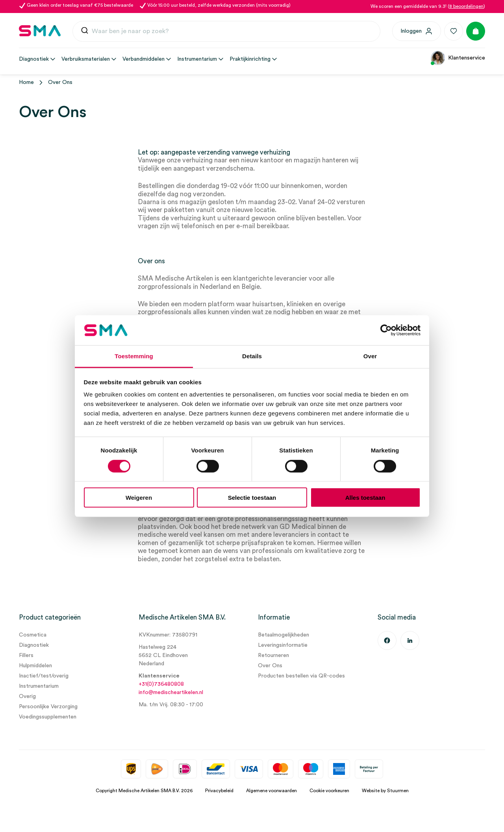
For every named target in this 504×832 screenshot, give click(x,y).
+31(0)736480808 (161, 684)
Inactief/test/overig (44, 676)
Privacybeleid (219, 791)
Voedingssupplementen (48, 717)
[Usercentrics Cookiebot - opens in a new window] (386, 330)
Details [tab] (252, 356)
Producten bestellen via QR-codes (301, 676)
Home (26, 82)
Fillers (26, 655)
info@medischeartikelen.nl (171, 692)
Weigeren (139, 498)
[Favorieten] (454, 31)
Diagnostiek (34, 645)
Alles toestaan (365, 498)
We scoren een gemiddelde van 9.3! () (428, 6)
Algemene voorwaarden (271, 791)
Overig (27, 696)
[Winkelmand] (476, 31)
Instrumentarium (39, 686)
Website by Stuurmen (385, 791)
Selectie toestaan (252, 498)
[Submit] (85, 32)
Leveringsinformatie (283, 645)
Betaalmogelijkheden (283, 635)
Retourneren (273, 655)
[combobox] (226, 32)
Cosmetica (33, 635)
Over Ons (270, 666)
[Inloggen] (417, 31)
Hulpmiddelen (35, 666)
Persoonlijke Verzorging (48, 707)
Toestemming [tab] (134, 356)
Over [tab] (370, 356)
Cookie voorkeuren (329, 791)
